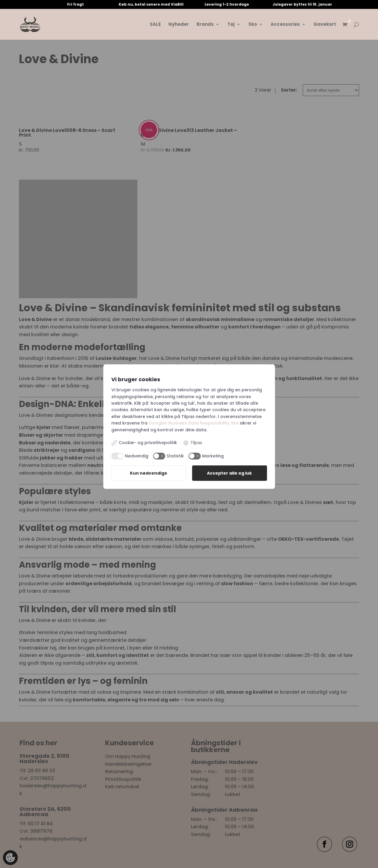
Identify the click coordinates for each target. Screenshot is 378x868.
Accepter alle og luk (229, 473)
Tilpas (193, 443)
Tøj (231, 25)
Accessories (285, 25)
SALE (155, 25)
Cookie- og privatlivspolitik (144, 443)
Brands (205, 25)
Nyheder (179, 25)
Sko (253, 25)
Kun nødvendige (149, 473)
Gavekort (325, 25)
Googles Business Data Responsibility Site (194, 423)
